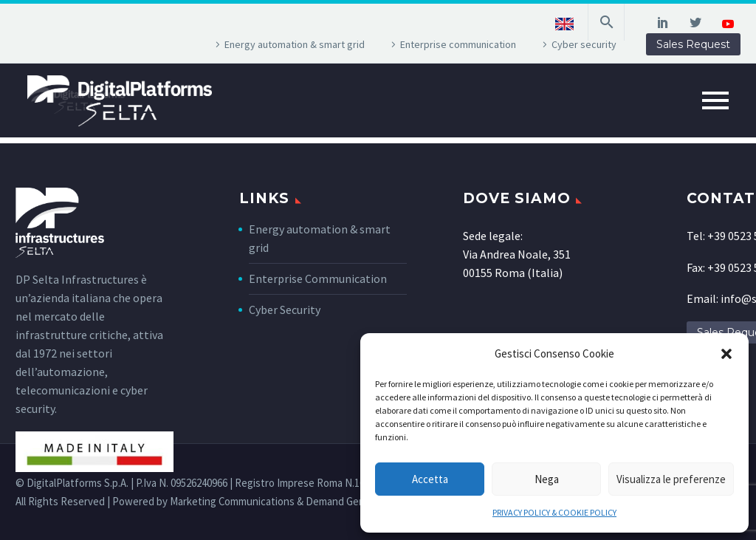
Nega (547, 479)
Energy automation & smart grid (295, 44)
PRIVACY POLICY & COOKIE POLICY (554, 512)
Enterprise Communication (318, 278)
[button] (726, 354)
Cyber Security (285, 310)
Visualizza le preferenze (671, 479)
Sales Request (693, 44)
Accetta (430, 479)
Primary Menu (715, 100)
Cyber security (584, 44)
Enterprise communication (458, 44)
